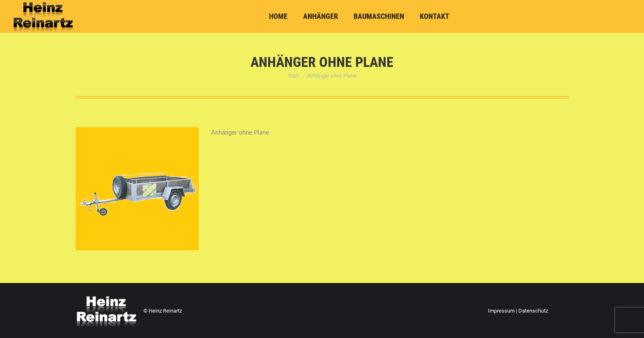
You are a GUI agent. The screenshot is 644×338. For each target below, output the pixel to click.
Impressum (501, 311)
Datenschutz (533, 311)
